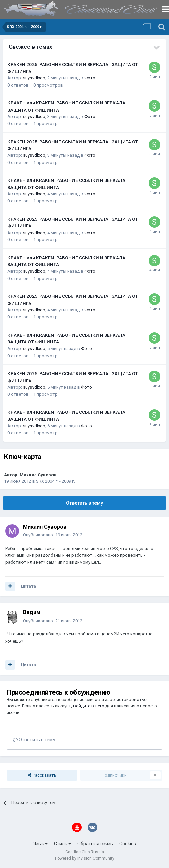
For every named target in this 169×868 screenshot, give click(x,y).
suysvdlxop (34, 78)
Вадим (32, 612)
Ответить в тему (84, 503)
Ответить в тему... (36, 740)
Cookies (128, 844)
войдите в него (89, 706)
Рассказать (42, 775)
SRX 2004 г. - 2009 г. (55, 481)
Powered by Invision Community (85, 858)
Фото (90, 78)
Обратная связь (95, 844)
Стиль (62, 844)
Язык (40, 844)
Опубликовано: (53, 535)
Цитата (28, 586)
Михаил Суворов (38, 475)
